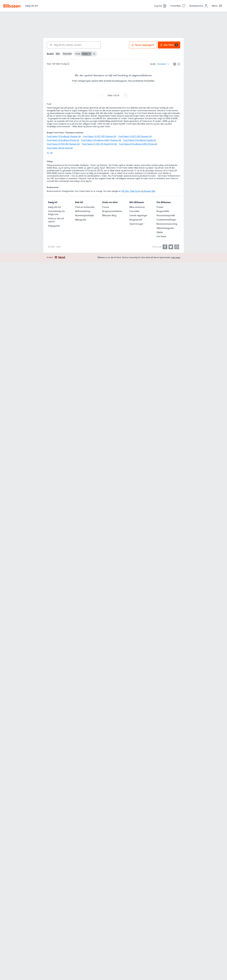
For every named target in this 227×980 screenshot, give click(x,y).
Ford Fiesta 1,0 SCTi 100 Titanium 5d (135, 136)
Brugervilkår (163, 211)
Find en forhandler (85, 207)
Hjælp (160, 232)
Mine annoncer (137, 207)
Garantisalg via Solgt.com (56, 213)
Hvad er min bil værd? (56, 220)
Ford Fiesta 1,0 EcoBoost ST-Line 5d (63, 140)
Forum (106, 207)
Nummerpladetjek (84, 215)
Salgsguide (54, 226)
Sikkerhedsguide (165, 228)
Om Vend (161, 236)
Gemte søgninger (138, 215)
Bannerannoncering (167, 224)
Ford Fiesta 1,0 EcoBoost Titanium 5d (64, 136)
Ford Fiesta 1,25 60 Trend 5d (60, 148)
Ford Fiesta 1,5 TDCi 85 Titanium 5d (63, 144)
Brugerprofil (136, 220)
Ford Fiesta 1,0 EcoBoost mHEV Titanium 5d (101, 140)
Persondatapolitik (166, 215)
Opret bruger (136, 224)
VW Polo (125, 191)
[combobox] (74, 45)
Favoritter (135, 211)
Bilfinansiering (83, 211)
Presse (160, 207)
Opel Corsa (135, 191)
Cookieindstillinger (166, 220)
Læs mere (176, 257)
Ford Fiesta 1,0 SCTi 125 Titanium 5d (99, 136)
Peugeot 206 (150, 191)
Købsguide (81, 220)
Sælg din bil (54, 207)
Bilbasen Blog (109, 215)
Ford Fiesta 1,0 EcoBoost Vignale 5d (140, 140)
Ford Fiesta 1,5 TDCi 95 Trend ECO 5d (99, 144)
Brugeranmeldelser (112, 211)
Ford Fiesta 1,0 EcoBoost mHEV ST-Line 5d (138, 144)
